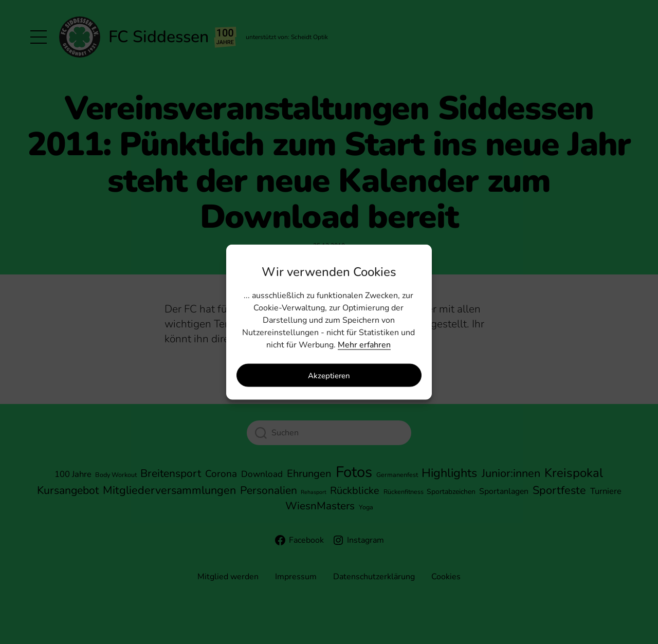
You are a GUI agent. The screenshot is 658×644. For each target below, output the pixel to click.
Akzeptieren (329, 375)
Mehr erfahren (364, 345)
